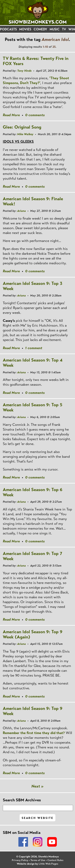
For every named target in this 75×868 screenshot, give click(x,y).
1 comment (34, 348)
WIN (72, 29)
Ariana (21, 211)
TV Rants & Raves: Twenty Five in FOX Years (36, 61)
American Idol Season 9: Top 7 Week (32, 556)
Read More (11, 115)
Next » (37, 786)
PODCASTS (8, 29)
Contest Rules (55, 860)
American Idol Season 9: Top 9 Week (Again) (33, 634)
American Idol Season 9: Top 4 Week (33, 363)
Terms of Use (38, 860)
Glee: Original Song (22, 127)
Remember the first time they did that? (34, 733)
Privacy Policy (20, 860)
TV (64, 29)
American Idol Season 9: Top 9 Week (33, 711)
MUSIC (55, 29)
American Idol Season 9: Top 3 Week (33, 286)
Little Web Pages (48, 864)
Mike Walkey (25, 134)
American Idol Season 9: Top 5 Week (33, 407)
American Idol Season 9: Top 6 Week (33, 492)
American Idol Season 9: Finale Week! (33, 201)
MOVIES (25, 29)
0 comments (35, 115)
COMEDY (40, 29)
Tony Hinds (24, 71)
